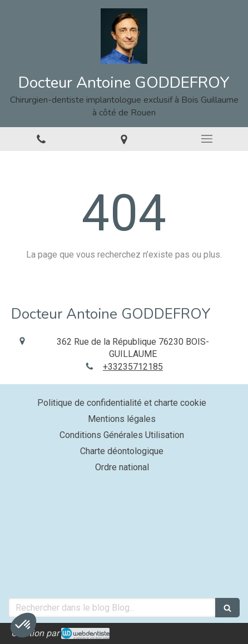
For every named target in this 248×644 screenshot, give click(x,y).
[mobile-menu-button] (207, 139)
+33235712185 (133, 367)
